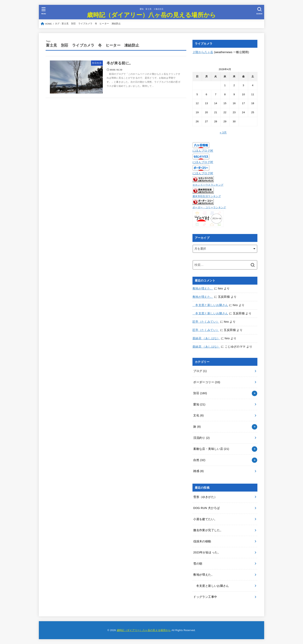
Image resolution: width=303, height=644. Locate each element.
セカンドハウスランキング (208, 185)
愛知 (199, 404)
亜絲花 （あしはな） (206, 338)
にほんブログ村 (203, 151)
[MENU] (44, 11)
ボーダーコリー (207, 382)
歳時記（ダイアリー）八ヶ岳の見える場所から (151, 15)
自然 (199, 460)
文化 (198, 415)
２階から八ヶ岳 (203, 52)
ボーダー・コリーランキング (209, 207)
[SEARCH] (259, 11)
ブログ (200, 371)
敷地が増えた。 (203, 288)
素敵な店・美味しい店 (211, 449)
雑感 (198, 471)
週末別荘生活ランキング (207, 196)
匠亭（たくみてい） (206, 322)
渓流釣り (201, 438)
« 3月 (223, 133)
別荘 (200, 393)
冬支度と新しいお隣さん (210, 305)
